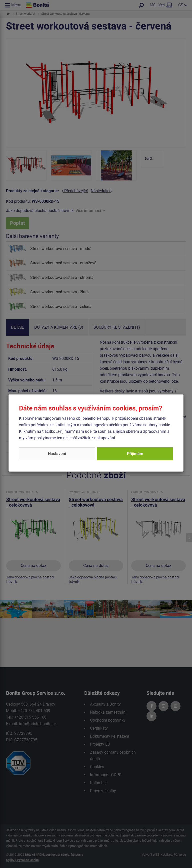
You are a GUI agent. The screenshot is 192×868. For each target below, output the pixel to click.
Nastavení (57, 454)
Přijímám (135, 454)
